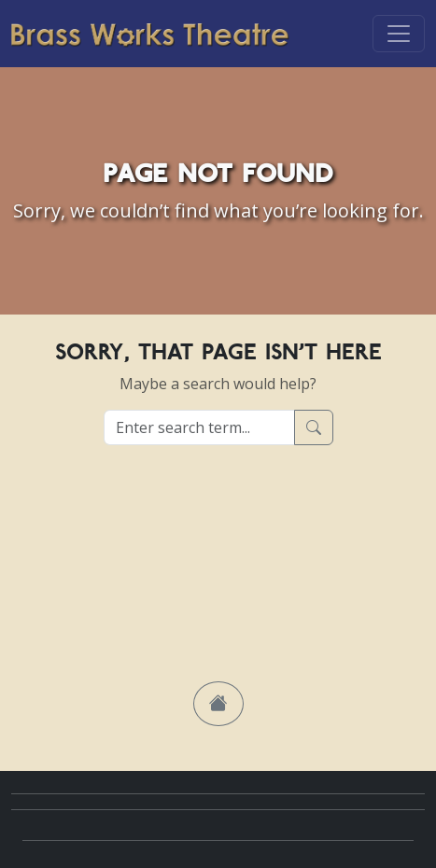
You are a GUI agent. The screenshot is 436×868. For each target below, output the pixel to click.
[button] (218, 704)
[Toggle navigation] (399, 34)
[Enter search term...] (199, 427)
